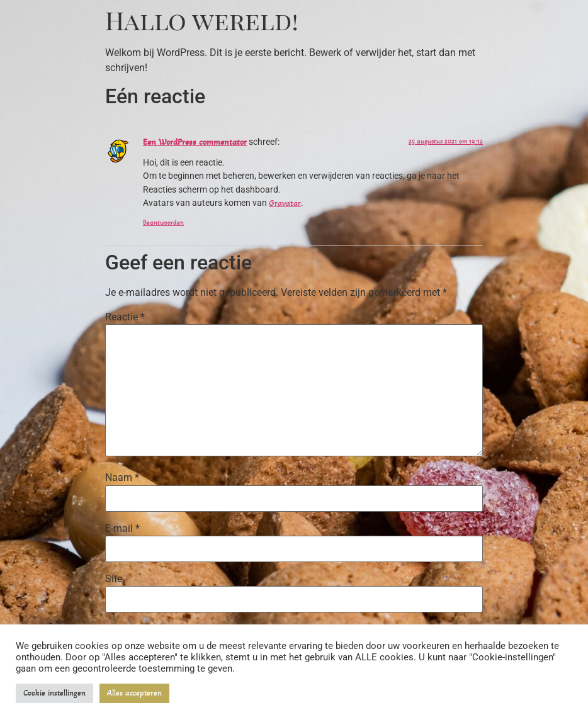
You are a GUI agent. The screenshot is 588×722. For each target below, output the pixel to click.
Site (114, 579)
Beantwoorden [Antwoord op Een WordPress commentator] (163, 223)
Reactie (125, 317)
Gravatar (285, 203)
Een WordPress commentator (195, 142)
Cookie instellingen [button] (54, 693)
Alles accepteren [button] (134, 693)
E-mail (122, 529)
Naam (122, 478)
